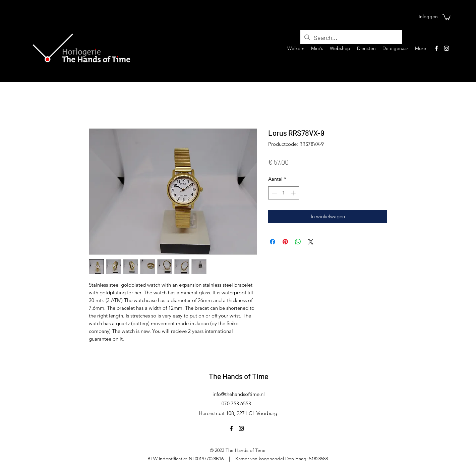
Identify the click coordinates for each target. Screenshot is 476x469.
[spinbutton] (284, 193)
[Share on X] (311, 242)
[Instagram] (447, 48)
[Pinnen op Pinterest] (285, 242)
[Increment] (294, 193)
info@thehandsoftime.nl (239, 394)
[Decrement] (274, 193)
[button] (447, 17)
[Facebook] (436, 48)
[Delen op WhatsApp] (298, 242)
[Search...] (351, 38)
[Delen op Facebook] (273, 242)
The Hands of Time (239, 376)
